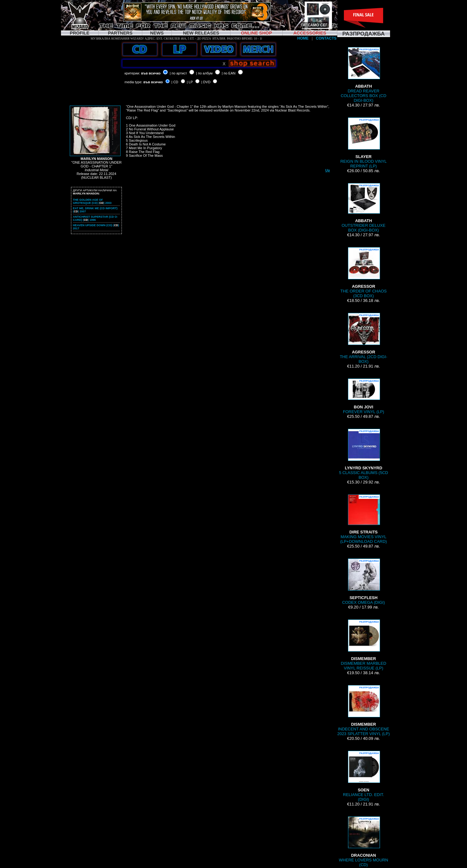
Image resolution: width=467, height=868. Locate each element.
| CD (175, 82)
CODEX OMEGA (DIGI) (363, 582)
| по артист (178, 73)
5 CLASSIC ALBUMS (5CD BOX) (363, 454)
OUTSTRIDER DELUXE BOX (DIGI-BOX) (364, 208)
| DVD (206, 82)
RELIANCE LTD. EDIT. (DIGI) (364, 776)
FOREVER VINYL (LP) (364, 396)
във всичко (151, 73)
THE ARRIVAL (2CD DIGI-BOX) (364, 338)
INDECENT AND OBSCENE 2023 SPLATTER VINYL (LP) (364, 711)
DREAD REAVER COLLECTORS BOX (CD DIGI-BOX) (364, 75)
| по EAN (229, 73)
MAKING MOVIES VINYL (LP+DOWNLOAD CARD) (364, 519)
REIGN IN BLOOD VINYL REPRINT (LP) (364, 143)
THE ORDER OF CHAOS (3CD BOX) (364, 273)
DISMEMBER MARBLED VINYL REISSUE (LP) (364, 645)
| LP (190, 82)
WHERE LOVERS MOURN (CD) (364, 842)
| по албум (204, 73)
